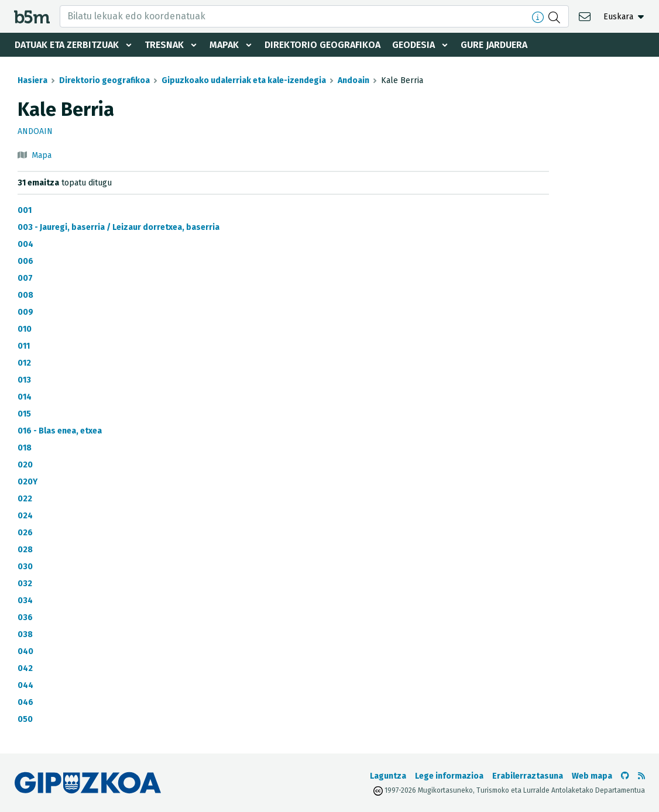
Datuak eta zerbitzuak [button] (67, 45)
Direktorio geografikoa (322, 45)
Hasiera (32, 80)
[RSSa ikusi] (641, 776)
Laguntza (388, 776)
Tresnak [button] (164, 45)
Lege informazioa (449, 776)
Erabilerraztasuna (528, 776)
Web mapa (592, 776)
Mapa (42, 155)
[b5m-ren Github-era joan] (625, 776)
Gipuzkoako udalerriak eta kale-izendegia (244, 80)
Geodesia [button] (413, 45)
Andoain (353, 80)
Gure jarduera (494, 45)
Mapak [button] (224, 45)
